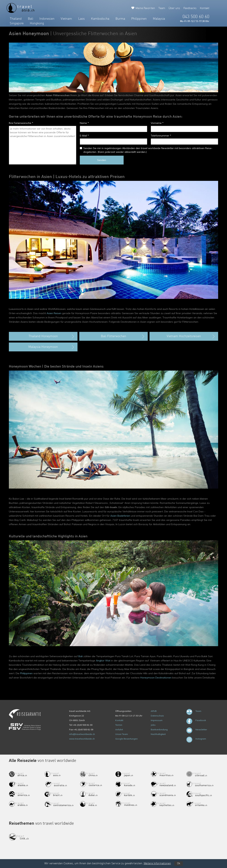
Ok (179, 864)
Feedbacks (190, 8)
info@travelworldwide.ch (82, 734)
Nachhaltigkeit (158, 734)
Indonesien (47, 19)
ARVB (154, 711)
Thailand (16, 19)
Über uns (174, 8)
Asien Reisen (54, 313)
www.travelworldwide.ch (82, 739)
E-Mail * (84, 136)
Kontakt (205, 8)
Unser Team (122, 734)
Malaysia (159, 19)
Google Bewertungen (126, 739)
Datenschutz (157, 716)
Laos (81, 19)
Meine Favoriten (145, 8)
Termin (119, 725)
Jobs (153, 725)
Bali (31, 19)
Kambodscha (100, 19)
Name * (84, 123)
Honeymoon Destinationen (156, 678)
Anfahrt (119, 729)
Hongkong (37, 23)
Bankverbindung (159, 729)
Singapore (17, 23)
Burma (120, 19)
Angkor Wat (103, 661)
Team (162, 8)
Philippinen (139, 19)
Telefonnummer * (161, 136)
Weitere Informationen (157, 864)
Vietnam (66, 19)
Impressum (157, 720)
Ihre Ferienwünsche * (21, 123)
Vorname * (157, 123)
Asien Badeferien (120, 516)
